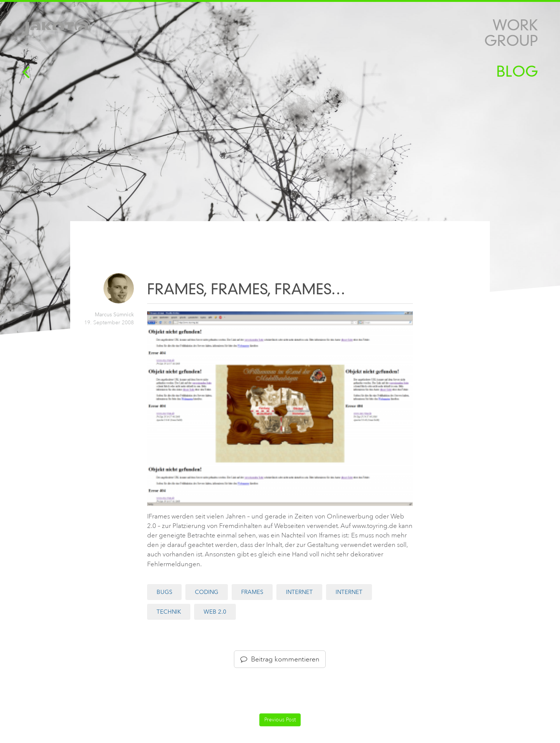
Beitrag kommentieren (280, 659)
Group (511, 41)
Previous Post (280, 720)
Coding (207, 592)
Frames (252, 592)
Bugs (164, 592)
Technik (169, 612)
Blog (517, 71)
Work (515, 25)
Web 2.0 (215, 612)
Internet (299, 592)
